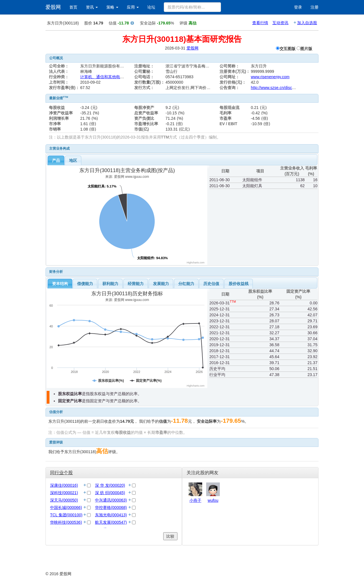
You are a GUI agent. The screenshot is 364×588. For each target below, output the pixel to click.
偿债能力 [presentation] (85, 284)
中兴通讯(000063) (111, 500)
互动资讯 (280, 23)
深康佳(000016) (64, 485)
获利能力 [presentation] (110, 284)
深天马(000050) (64, 500)
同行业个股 (61, 473)
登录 (298, 7)
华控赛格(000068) (111, 507)
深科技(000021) (64, 493)
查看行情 (260, 23)
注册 (315, 7)
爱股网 (53, 7)
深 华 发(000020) (110, 485)
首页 (73, 7)
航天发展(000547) (111, 522)
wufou (213, 500)
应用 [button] (133, 7)
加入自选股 (307, 23)
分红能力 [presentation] (186, 284)
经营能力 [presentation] (136, 284)
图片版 (306, 49)
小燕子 (195, 500)
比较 (170, 536)
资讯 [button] (92, 7)
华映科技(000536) (66, 522)
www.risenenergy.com (270, 77)
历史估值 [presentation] (211, 284)
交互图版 (288, 49)
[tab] (56, 160)
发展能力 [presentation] (161, 284)
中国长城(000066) (66, 507)
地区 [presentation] (73, 160)
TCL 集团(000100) (66, 515)
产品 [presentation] (56, 160)
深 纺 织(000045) (110, 493)
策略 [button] (112, 7)
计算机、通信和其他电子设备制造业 (112, 77)
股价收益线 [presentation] (239, 284)
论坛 (151, 7)
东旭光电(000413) (111, 515)
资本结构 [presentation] (60, 284)
